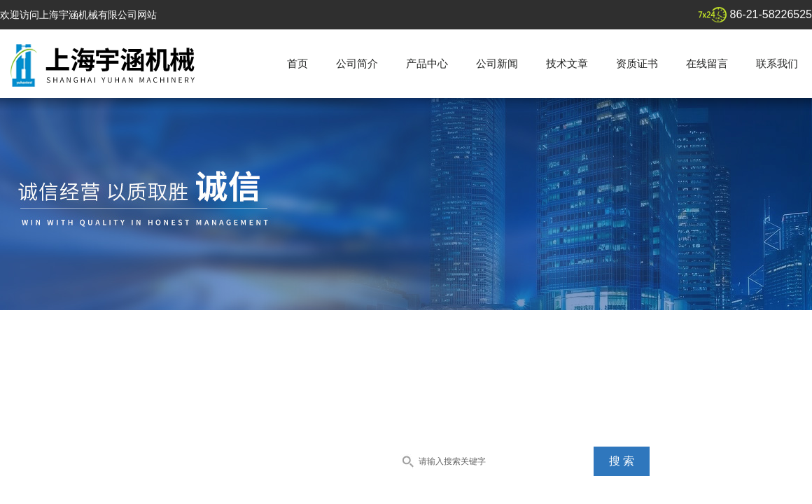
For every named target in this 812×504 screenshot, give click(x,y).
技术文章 (567, 63)
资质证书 (637, 63)
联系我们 (777, 63)
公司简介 (357, 63)
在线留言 (707, 63)
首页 (297, 63)
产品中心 (427, 63)
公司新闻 (497, 63)
